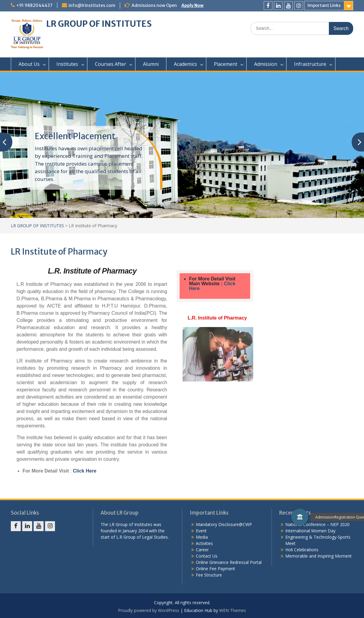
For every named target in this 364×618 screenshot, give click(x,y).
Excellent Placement (75, 136)
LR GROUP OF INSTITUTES (99, 24)
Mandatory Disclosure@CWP (224, 524)
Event (201, 531)
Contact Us (207, 556)
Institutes (67, 64)
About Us (29, 64)
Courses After (111, 64)
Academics (185, 64)
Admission (266, 64)
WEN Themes (233, 610)
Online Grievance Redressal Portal (229, 562)
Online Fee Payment (215, 569)
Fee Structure (209, 575)
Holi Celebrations (302, 550)
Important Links (324, 5)
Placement (226, 64)
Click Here (85, 471)
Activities (204, 543)
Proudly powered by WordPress (149, 610)
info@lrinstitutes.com (92, 5)
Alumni (151, 64)
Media (202, 537)
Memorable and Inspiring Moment (318, 556)
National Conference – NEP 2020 (317, 524)
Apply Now (193, 5)
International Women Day (310, 531)
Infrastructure (310, 64)
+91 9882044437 (34, 5)
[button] (300, 517)
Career (202, 550)
